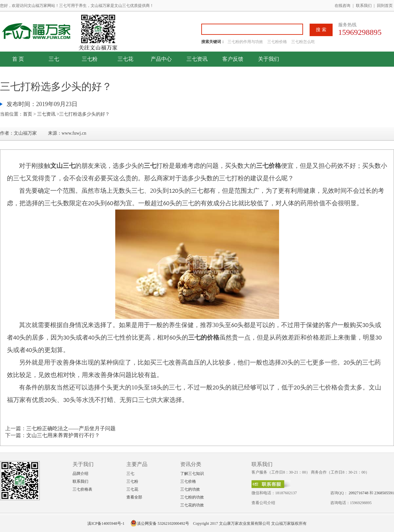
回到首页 (385, 6)
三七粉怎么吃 (303, 42)
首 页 (18, 59)
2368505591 (384, 493)
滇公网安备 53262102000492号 (160, 523)
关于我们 (269, 59)
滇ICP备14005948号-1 (106, 523)
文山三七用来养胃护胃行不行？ (63, 435)
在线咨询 (342, 6)
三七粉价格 (277, 42)
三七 (54, 59)
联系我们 (364, 6)
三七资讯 (197, 59)
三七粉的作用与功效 (246, 42)
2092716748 (359, 493)
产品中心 (161, 59)
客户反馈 (233, 59)
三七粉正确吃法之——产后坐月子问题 (71, 428)
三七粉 (90, 59)
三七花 (125, 59)
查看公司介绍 (263, 503)
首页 (28, 114)
